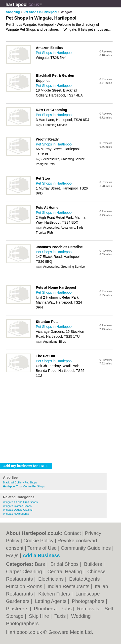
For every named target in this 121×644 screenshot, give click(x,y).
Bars (41, 564)
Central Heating (65, 572)
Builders (94, 564)
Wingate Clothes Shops (17, 506)
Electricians (52, 579)
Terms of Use (42, 548)
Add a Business (41, 555)
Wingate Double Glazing (18, 510)
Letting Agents (51, 601)
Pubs (67, 609)
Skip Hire (40, 616)
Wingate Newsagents (16, 514)
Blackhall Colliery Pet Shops (20, 482)
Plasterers (18, 609)
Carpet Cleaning (25, 572)
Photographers (89, 601)
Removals (89, 609)
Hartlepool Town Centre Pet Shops (24, 486)
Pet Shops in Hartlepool (54, 53)
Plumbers (45, 609)
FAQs (12, 555)
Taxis (61, 616)
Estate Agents (85, 579)
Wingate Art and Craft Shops (20, 502)
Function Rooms (25, 586)
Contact (72, 533)
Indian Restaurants (69, 586)
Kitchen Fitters (55, 594)
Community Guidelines (86, 548)
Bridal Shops (65, 564)
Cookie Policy (38, 541)
